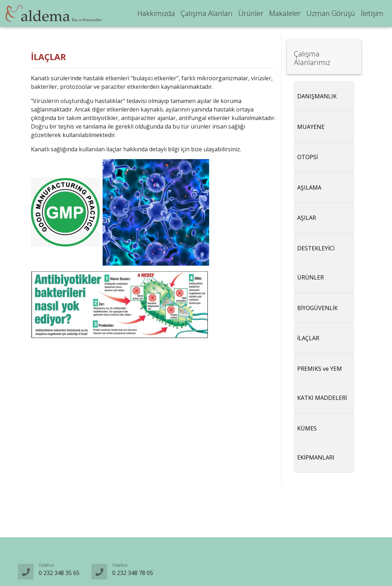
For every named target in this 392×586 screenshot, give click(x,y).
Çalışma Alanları (207, 15)
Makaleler (285, 15)
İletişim (372, 15)
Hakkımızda (156, 15)
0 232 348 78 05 (133, 573)
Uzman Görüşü (331, 15)
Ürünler (251, 15)
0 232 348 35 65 (59, 573)
